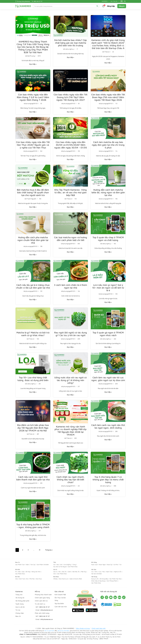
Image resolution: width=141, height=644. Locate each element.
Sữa (16, 580)
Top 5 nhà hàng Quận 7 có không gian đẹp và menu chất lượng (108, 481)
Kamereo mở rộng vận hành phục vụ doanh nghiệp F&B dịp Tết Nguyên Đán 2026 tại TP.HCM (71, 432)
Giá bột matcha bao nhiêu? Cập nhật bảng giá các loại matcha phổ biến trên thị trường (71, 43)
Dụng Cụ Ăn (95, 580)
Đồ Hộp (28, 573)
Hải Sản (94, 571)
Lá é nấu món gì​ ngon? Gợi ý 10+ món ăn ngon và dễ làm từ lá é (108, 288)
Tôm (96, 573)
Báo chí (18, 618)
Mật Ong (84, 573)
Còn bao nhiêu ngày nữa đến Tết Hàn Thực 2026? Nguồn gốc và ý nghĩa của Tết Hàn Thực (33, 145)
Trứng (74, 566)
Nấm (27, 566)
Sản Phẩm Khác (73, 568)
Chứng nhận (20, 615)
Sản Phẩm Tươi (20, 566)
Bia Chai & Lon (64, 580)
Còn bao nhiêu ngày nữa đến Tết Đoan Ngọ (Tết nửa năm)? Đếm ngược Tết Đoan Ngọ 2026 (108, 97)
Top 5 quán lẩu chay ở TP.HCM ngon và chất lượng (108, 239)
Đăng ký (122, 6)
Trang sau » (49, 552)
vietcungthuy (70, 49)
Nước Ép (110, 566)
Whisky (56, 580)
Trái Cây (33, 566)
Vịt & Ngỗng (67, 566)
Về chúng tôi (20, 599)
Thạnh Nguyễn (32, 199)
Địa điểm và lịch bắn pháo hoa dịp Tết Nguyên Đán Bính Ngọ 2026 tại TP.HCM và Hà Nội (33, 429)
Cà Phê (116, 566)
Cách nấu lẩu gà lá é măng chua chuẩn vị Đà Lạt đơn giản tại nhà (33, 287)
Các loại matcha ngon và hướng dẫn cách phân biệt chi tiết (70, 239)
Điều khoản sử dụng (83, 630)
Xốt (59, 573)
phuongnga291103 (32, 104)
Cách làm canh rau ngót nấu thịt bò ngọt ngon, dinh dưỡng (108, 428)
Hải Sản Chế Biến (97, 575)
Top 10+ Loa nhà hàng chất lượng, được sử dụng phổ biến (33, 380)
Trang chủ (19, 596)
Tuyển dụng (20, 605)
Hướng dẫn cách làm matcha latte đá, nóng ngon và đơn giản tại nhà (108, 193)
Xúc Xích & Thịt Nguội (60, 568)
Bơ (27, 580)
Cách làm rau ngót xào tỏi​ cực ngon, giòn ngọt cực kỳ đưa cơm (108, 380)
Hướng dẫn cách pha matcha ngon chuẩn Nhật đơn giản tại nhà (33, 241)
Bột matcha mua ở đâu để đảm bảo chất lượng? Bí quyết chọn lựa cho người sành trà (33, 193)
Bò (61, 566)
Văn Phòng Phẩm (112, 583)
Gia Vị (55, 571)
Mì (16, 573)
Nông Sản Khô (36, 573)
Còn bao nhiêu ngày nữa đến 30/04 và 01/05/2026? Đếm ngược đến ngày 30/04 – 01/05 (70, 145)
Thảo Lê (107, 52)
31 (40, 552)
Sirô (55, 575)
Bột (19, 573)
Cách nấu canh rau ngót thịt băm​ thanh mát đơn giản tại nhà (33, 480)
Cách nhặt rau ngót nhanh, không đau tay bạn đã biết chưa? (71, 481)
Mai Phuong (31, 56)
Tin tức (18, 612)
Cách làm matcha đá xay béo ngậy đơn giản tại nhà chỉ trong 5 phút (108, 145)
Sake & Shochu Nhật (76, 580)
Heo (58, 566)
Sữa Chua (39, 580)
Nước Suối (94, 566)
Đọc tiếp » (32, 65)
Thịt (55, 564)
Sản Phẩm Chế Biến (43, 566)
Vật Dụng (94, 578)
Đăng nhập (111, 6)
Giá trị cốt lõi (20, 609)
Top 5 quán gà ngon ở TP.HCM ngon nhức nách (108, 335)
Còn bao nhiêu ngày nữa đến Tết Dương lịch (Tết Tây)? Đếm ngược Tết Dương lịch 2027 (71, 97)
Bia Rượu (56, 578)
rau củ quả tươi (49, 632)
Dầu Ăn (64, 573)
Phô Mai (32, 580)
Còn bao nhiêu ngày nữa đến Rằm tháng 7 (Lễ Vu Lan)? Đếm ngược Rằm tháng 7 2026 (33, 97)
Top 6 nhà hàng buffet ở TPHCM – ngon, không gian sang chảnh (33, 527)
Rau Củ (18, 564)
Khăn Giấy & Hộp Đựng (98, 583)
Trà (120, 566)
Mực (104, 573)
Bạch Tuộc (110, 573)
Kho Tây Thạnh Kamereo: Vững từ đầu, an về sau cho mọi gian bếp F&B (71, 193)
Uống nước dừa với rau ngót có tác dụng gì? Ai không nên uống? (70, 381)
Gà (54, 566)
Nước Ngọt (102, 566)
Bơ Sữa (17, 578)
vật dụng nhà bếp (63, 632)
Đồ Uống (94, 564)
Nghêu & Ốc (118, 573)
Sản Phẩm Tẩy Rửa (115, 580)
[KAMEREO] (23, 6)
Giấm (69, 573)
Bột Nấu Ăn (76, 573)
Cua (100, 573)
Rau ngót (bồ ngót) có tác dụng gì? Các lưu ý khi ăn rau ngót (71, 335)
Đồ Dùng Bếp (104, 580)
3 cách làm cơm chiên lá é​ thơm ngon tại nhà (71, 287)
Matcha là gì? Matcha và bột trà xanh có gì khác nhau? (33, 335)
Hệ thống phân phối (22, 602)
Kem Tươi (22, 580)
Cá (92, 573)
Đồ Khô (18, 571)
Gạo (23, 573)
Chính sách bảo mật (99, 630)
